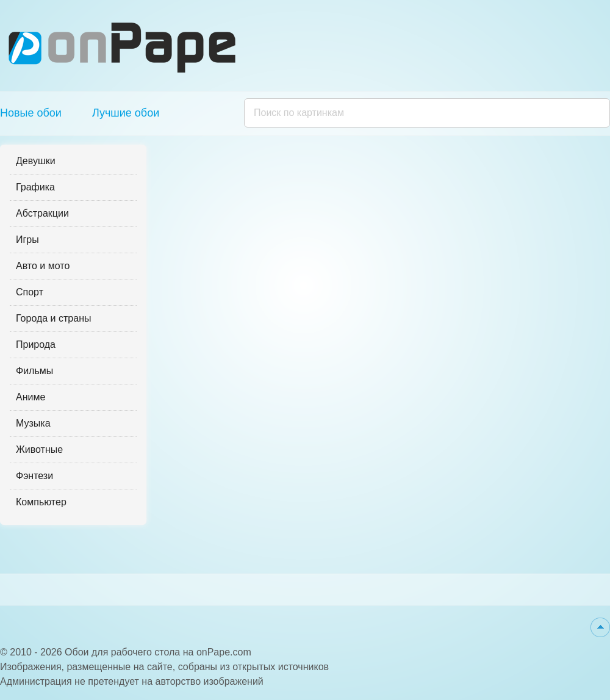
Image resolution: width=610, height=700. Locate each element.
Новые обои (31, 113)
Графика (35, 187)
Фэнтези (34, 476)
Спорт (30, 292)
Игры (27, 240)
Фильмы (34, 371)
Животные (39, 449)
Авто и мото (43, 266)
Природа (36, 345)
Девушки (36, 161)
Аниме (30, 397)
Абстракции (42, 213)
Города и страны (53, 318)
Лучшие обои (126, 113)
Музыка (33, 423)
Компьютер (41, 502)
